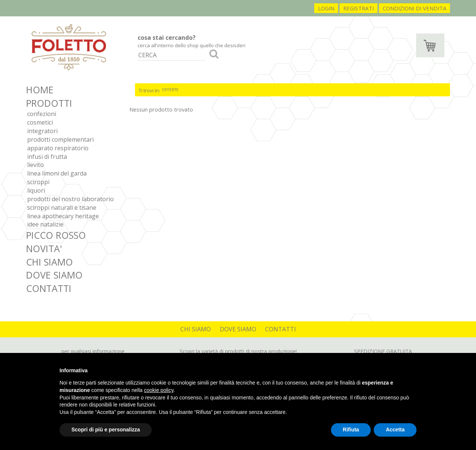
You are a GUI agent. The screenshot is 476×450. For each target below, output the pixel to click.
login (326, 8)
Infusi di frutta (47, 157)
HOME (40, 90)
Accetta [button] (395, 430)
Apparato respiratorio (58, 148)
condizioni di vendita (414, 8)
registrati (358, 8)
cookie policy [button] (159, 390)
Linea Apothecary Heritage (63, 216)
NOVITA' (44, 248)
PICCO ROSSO (56, 235)
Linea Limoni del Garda (57, 173)
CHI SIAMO (49, 262)
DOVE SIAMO (54, 275)
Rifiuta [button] (351, 430)
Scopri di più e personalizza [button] (106, 430)
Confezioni (42, 114)
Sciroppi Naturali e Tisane (62, 208)
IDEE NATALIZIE (45, 224)
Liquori (36, 190)
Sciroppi (38, 182)
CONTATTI (49, 288)
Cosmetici (40, 122)
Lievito (36, 165)
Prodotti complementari (60, 139)
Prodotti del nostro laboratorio (70, 199)
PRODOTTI (49, 103)
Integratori (42, 131)
